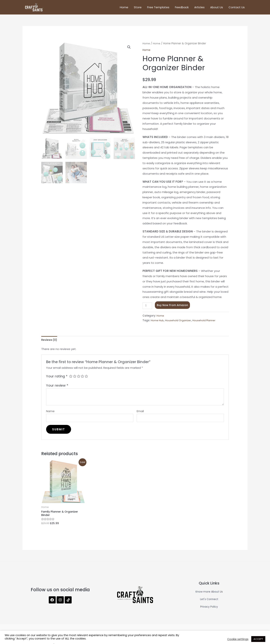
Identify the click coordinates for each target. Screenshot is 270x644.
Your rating (57, 379)
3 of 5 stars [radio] (79, 379)
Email (140, 414)
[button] (129, 49)
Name (50, 414)
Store (138, 8)
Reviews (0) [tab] (50, 342)
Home (124, 8)
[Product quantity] (148, 308)
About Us (217, 8)
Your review (57, 388)
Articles (199, 8)
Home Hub (157, 323)
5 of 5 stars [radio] (87, 379)
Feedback (182, 8)
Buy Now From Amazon (173, 307)
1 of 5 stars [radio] (71, 379)
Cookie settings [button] (238, 639)
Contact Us (237, 8)
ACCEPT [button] (258, 639)
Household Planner (205, 323)
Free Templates (158, 8)
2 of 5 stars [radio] (75, 379)
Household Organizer (178, 323)
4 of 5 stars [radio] (83, 379)
